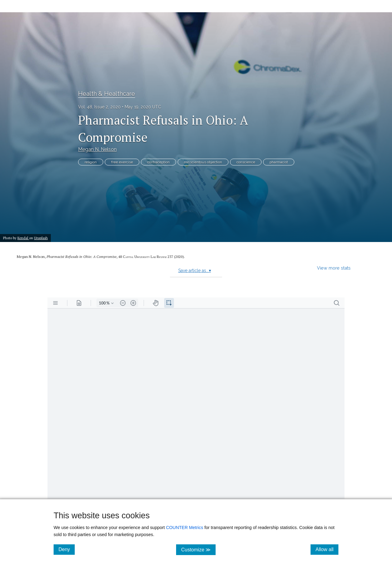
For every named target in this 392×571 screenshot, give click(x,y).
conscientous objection (203, 162)
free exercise (122, 162)
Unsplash (41, 238)
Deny (67, 549)
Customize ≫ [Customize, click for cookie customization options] (198, 549)
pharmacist (279, 162)
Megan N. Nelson (97, 149)
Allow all (327, 549)
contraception (158, 162)
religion (91, 162)
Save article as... (195, 270)
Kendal (23, 238)
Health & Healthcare (107, 94)
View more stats (334, 268)
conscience (246, 162)
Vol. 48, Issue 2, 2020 (99, 107)
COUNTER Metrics (185, 528)
